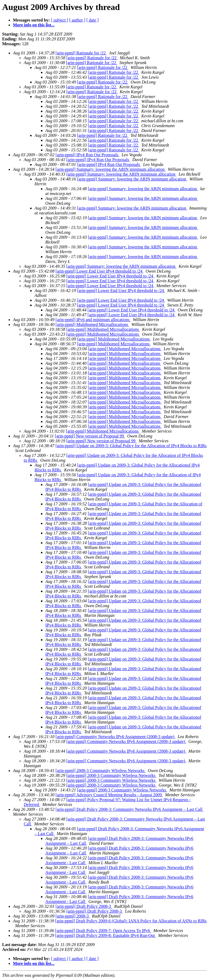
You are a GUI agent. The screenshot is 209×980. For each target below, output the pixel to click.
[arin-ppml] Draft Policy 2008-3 (84, 906)
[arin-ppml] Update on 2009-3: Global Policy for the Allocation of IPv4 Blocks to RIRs (131, 446)
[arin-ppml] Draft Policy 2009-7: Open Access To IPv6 (103, 931)
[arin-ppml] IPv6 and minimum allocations (93, 320)
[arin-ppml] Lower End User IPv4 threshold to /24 (100, 271)
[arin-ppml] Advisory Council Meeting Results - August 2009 (109, 795)
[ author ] (77, 20)
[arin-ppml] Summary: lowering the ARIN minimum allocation (111, 169)
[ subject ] (60, 20)
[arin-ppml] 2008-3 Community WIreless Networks (101, 771)
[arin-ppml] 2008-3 (73, 916)
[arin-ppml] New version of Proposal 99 (90, 436)
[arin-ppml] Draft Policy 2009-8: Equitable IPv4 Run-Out (106, 935)
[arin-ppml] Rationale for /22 (81, 53)
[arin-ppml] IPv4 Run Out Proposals (88, 155)
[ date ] (92, 20)
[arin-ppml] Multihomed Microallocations (92, 324)
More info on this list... (34, 25)
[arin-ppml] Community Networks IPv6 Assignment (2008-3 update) (116, 737)
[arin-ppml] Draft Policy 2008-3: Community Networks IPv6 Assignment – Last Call (130, 809)
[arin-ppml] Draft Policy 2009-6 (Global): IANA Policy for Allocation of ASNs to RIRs (131, 921)
